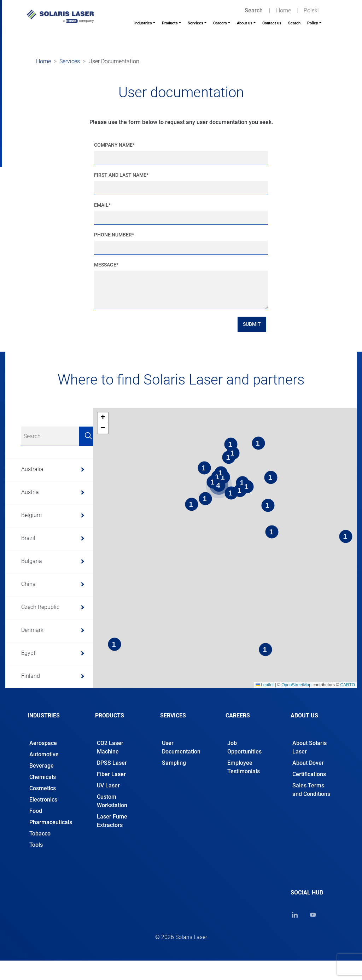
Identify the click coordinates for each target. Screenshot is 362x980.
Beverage (42, 766)
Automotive (44, 754)
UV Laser (108, 785)
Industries (143, 23)
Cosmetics (43, 788)
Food (36, 811)
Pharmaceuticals (51, 822)
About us (245, 23)
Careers (220, 23)
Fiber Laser (111, 774)
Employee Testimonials (244, 767)
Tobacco (40, 834)
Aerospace (43, 743)
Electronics (43, 800)
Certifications (309, 774)
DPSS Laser (112, 763)
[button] (103, 418)
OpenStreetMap (296, 685)
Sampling (174, 763)
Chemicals (43, 777)
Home (284, 10)
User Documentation (181, 747)
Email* (102, 205)
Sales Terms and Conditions (311, 790)
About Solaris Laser (310, 747)
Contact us (272, 23)
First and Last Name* (121, 175)
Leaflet (265, 685)
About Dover (308, 763)
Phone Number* (114, 235)
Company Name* (114, 145)
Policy (313, 23)
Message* (106, 265)
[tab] (51, 722)
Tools (36, 845)
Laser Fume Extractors (112, 821)
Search (294, 23)
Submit (252, 324)
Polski (311, 10)
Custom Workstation (112, 801)
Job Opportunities (244, 747)
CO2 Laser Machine (110, 747)
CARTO (348, 685)
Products (170, 23)
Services (195, 23)
